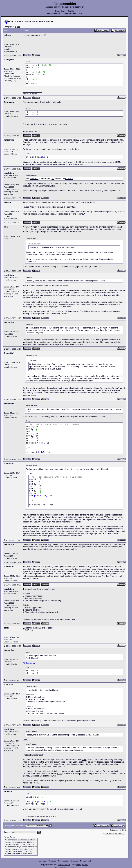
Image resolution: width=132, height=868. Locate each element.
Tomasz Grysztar (64, 865)
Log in (80, 14)
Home (58, 11)
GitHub (79, 865)
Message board (85, 861)
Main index (43, 861)
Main (19, 21)
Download (52, 861)
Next (18, 27)
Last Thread (109, 834)
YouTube (85, 865)
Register (71, 11)
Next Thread (120, 834)
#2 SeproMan (29, 663)
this (50, 302)
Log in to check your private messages (62, 14)
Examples (74, 861)
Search (64, 11)
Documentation (63, 861)
